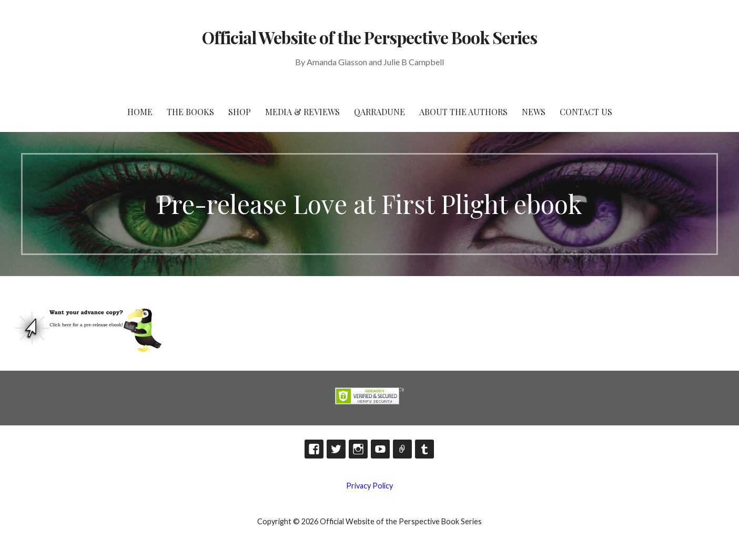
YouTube (380, 449)
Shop (240, 112)
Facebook (314, 449)
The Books (190, 112)
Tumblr (424, 449)
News (534, 112)
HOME (140, 112)
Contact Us (586, 112)
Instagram (358, 449)
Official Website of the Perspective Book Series (370, 37)
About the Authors (463, 112)
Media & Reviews (302, 112)
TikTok (402, 449)
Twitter (336, 449)
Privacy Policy (369, 486)
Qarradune (379, 112)
